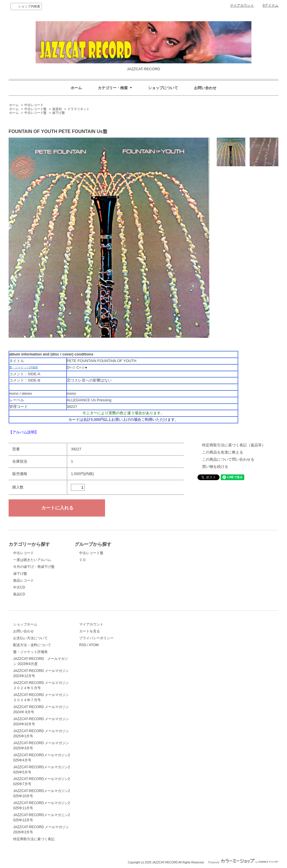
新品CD (19, 594)
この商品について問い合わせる (228, 459)
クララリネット (78, 109)
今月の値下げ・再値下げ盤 (34, 567)
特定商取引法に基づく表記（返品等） (234, 445)
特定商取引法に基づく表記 (34, 839)
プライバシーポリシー (96, 638)
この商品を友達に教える (223, 452)
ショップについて (163, 88)
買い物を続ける (215, 467)
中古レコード (34, 105)
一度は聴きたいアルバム (32, 560)
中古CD (19, 587)
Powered (243, 862)
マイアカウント (242, 5)
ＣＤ (83, 560)
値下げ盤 (59, 113)
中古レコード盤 (35, 109)
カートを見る (90, 631)
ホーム (76, 88)
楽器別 (57, 109)
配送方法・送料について (32, 645)
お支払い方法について (30, 638)
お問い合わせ (205, 88)
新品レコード (24, 580)
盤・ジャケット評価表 (24, 367)
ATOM (94, 645)
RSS (83, 645)
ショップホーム (25, 624)
